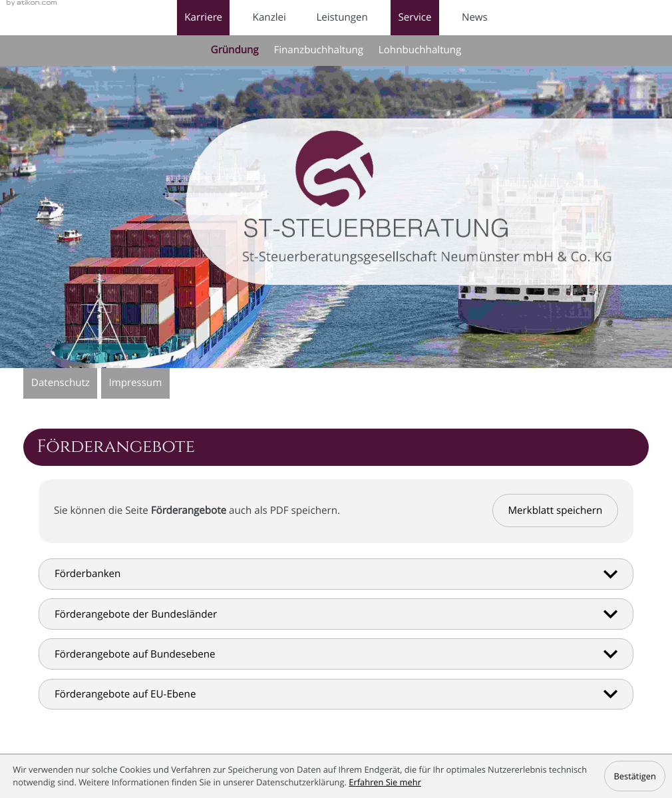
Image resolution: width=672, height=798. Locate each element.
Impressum (135, 383)
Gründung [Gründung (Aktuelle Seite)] (235, 50)
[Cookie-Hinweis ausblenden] (635, 776)
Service (415, 17)
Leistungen (342, 17)
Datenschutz (61, 383)
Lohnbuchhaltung (420, 50)
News (475, 17)
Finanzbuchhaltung (318, 50)
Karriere (203, 17)
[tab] (336, 574)
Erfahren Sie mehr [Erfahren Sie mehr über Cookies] (385, 782)
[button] (555, 510)
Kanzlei (269, 17)
